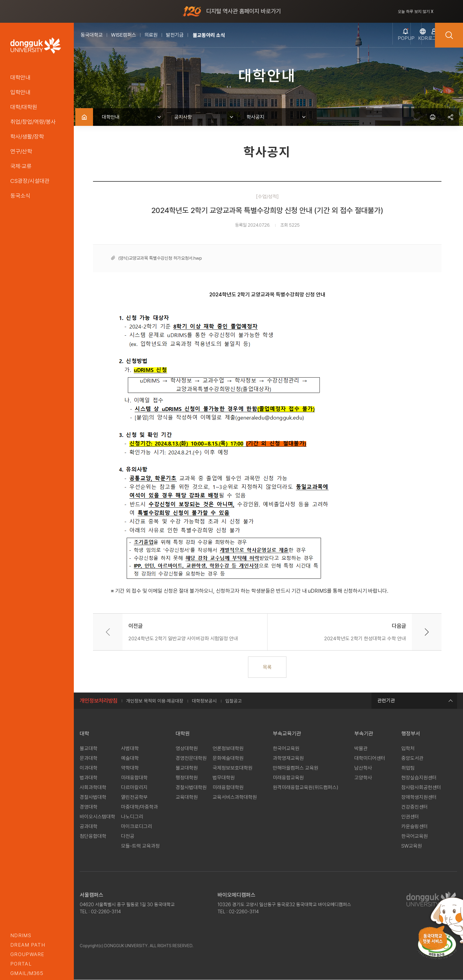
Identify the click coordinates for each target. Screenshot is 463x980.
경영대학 (89, 807)
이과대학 (89, 768)
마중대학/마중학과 (140, 807)
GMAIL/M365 (27, 973)
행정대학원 (187, 778)
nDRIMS (21, 935)
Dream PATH (28, 945)
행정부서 (411, 734)
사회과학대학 (93, 788)
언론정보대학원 (228, 749)
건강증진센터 (415, 807)
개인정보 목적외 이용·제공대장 (155, 701)
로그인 (421, 42)
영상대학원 (187, 749)
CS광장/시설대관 (30, 181)
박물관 (361, 749)
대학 (84, 734)
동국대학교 (92, 35)
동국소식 (20, 196)
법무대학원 (224, 778)
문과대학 (89, 758)
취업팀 (408, 768)
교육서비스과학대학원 (235, 797)
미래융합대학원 (228, 788)
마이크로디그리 (137, 827)
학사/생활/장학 (27, 136)
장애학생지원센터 (419, 797)
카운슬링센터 (415, 827)
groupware (27, 954)
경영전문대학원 (191, 758)
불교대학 (89, 749)
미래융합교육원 (288, 778)
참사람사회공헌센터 (421, 788)
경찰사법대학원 (191, 788)
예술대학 (130, 758)
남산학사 (363, 768)
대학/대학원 (24, 107)
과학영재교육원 (288, 758)
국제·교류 (21, 166)
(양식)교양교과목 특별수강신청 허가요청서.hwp (161, 258)
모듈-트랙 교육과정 (140, 846)
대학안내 (20, 77)
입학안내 (20, 92)
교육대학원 (187, 797)
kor (393, 42)
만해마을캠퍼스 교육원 (296, 768)
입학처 (408, 749)
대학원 (183, 734)
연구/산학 (21, 151)
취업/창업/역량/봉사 (33, 122)
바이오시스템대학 (97, 817)
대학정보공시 (204, 701)
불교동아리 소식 (209, 35)
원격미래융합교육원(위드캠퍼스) (306, 788)
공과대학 (89, 827)
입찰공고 (234, 701)
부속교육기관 (287, 734)
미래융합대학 (134, 778)
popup (365, 42)
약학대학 (130, 768)
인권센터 (410, 817)
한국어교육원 (286, 749)
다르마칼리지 (134, 788)
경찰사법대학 (93, 797)
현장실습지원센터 (419, 778)
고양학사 (363, 778)
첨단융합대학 (93, 836)
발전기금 (175, 35)
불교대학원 (187, 768)
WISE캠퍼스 (124, 35)
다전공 (128, 836)
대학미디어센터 (370, 758)
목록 (268, 667)
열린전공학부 (134, 797)
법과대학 (89, 778)
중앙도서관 (412, 758)
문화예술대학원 (228, 758)
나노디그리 (132, 817)
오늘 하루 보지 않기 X (416, 12)
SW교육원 (412, 846)
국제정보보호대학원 (233, 768)
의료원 (151, 35)
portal (21, 964)
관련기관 (414, 701)
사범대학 (130, 749)
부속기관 (364, 734)
